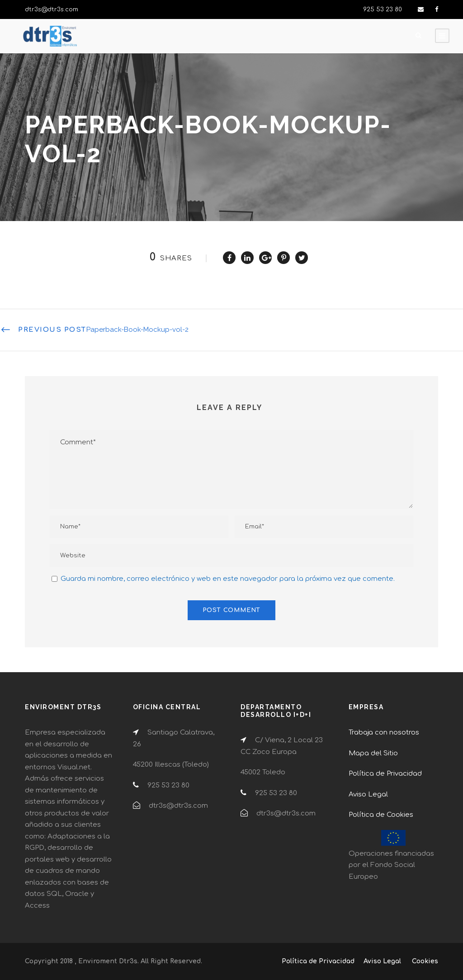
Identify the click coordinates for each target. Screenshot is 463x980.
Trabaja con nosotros (384, 733)
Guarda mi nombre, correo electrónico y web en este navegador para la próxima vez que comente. (228, 579)
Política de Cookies (381, 815)
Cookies (425, 961)
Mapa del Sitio (373, 753)
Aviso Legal (368, 794)
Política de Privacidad (385, 774)
